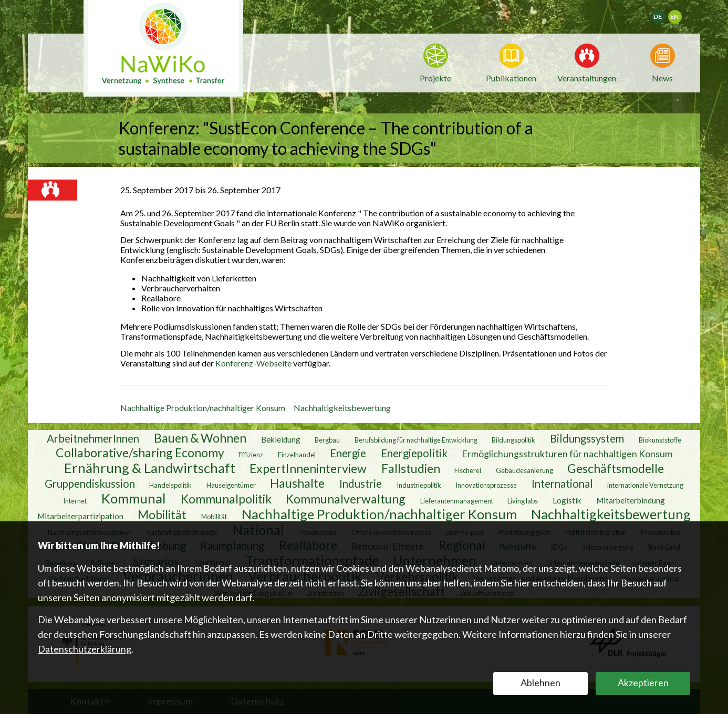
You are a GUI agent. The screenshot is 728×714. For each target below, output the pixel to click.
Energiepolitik (414, 453)
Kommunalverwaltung (346, 498)
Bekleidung (281, 439)
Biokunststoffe (660, 439)
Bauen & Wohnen (200, 437)
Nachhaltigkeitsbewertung (342, 408)
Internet (75, 500)
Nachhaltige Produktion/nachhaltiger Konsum (203, 408)
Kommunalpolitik (226, 498)
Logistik (567, 500)
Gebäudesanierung (524, 470)
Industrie (361, 483)
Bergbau (327, 439)
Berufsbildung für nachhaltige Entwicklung (416, 439)
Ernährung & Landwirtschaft (150, 467)
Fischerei (468, 470)
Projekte (435, 78)
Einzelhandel (297, 454)
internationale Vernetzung (645, 485)
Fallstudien (411, 468)
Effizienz (251, 454)
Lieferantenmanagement (457, 500)
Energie (348, 453)
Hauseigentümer (231, 485)
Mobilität (162, 514)
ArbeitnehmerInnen (93, 438)
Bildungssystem (587, 438)
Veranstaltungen (587, 77)
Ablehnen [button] (540, 682)
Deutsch (665, 13)
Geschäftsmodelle (616, 468)
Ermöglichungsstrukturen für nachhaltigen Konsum (567, 453)
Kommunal (134, 498)
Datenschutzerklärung (85, 649)
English (679, 13)
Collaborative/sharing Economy (140, 452)
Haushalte (297, 482)
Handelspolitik (170, 485)
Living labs (523, 500)
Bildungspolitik (513, 439)
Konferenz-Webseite (254, 363)
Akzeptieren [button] (643, 682)
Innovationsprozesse (486, 485)
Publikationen (511, 78)
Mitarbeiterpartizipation (80, 516)
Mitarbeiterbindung (631, 500)
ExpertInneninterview (308, 468)
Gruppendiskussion (90, 483)
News (662, 77)
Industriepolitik (419, 485)
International (562, 483)
